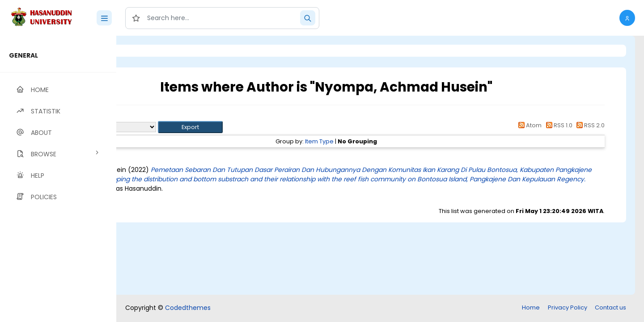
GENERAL (23, 55)
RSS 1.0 (557, 125)
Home (531, 307)
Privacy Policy (568, 307)
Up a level (165, 117)
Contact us (610, 307)
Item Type (369, 141)
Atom (529, 125)
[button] (627, 18)
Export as (160, 127)
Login (154, 51)
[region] (58, 179)
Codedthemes (188, 308)
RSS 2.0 (589, 125)
